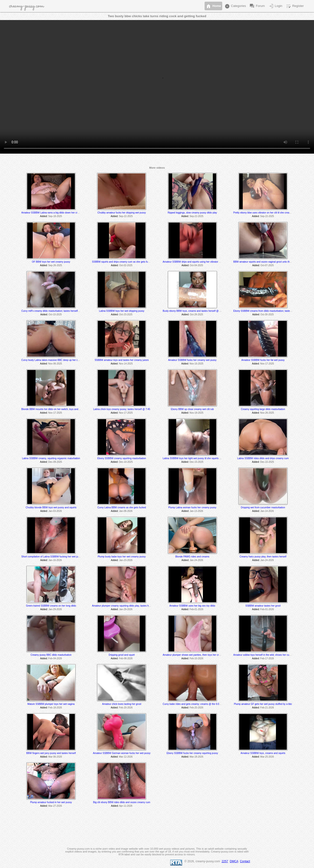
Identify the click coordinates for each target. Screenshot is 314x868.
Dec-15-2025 (196, 462)
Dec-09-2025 (55, 462)
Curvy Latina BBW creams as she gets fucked (122, 507)
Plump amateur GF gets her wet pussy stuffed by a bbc (263, 704)
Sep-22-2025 (126, 216)
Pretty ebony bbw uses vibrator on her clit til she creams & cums (267, 213)
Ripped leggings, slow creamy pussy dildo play (192, 213)
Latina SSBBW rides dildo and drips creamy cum (263, 458)
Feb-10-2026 (196, 658)
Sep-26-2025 (55, 265)
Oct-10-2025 (55, 314)
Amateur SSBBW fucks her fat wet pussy (263, 360)
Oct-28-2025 (196, 314)
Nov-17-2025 (267, 364)
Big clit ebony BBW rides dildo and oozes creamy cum (122, 802)
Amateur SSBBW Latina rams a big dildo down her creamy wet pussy (58, 213)
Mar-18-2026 (196, 757)
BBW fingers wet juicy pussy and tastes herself (51, 753)
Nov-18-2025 (196, 413)
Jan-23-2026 (126, 560)
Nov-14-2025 (126, 364)
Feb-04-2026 (55, 658)
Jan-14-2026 (267, 511)
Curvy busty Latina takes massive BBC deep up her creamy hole (56, 360)
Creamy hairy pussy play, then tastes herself (263, 557)
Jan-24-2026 (196, 560)
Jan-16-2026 (55, 560)
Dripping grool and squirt (122, 655)
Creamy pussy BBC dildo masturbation (51, 655)
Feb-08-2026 (126, 658)
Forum (257, 6)
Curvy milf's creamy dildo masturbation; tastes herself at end (53, 311)
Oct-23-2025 (126, 314)
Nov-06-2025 (55, 364)
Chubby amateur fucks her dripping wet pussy (122, 213)
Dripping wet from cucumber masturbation (263, 507)
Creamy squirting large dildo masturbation (263, 409)
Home (213, 6)
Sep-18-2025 (55, 216)
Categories (235, 6)
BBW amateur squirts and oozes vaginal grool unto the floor (265, 262)
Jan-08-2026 (126, 511)
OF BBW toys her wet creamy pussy (51, 262)
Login (275, 6)
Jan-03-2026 (55, 511)
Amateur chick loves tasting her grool (122, 704)
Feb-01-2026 (196, 609)
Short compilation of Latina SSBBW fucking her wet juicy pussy (55, 557)
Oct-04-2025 (196, 265)
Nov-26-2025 (267, 413)
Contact (245, 861)
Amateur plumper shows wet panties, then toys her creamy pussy (197, 655)
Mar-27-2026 (55, 806)
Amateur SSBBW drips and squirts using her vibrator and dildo (196, 262)
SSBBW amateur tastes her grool (263, 606)
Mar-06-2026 (55, 757)
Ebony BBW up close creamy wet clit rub (192, 409)
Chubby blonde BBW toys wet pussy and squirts (51, 507)
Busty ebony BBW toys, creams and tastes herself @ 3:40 (193, 311)
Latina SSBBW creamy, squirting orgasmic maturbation (51, 458)
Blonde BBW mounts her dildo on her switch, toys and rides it (54, 409)
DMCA (234, 861)
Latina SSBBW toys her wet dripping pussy (122, 311)
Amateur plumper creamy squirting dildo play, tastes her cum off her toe (130, 606)
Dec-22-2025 (267, 462)
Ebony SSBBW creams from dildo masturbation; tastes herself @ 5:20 (270, 311)
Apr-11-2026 (126, 806)
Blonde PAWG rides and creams (192, 557)
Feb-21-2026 (267, 708)
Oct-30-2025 (267, 314)
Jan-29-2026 (55, 609)
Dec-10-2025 (126, 462)
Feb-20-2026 (126, 708)
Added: (44, 216)
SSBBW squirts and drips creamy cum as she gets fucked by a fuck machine (132, 262)
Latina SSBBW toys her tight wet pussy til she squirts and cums (196, 458)
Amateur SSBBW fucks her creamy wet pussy (192, 360)
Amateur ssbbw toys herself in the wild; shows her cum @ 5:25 (266, 655)
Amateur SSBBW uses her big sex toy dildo (192, 606)
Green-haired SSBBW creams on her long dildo (51, 606)
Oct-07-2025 (267, 265)
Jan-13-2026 (196, 511)
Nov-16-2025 (196, 364)
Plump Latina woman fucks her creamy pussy (192, 507)
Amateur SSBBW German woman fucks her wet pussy (122, 753)
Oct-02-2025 (126, 265)
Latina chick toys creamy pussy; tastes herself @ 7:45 (122, 409)
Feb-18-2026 (55, 708)
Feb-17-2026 (267, 658)
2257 (225, 861)
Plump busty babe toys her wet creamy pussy (122, 557)
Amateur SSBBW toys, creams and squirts (263, 753)
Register (295, 6)
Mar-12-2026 (126, 757)
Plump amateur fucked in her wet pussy (51, 802)
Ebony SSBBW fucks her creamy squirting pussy (192, 753)
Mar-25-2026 (267, 757)
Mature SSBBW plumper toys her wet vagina (51, 704)
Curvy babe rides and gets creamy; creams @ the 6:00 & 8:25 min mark (201, 704)
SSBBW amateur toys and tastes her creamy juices (122, 360)
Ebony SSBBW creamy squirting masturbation (122, 458)
